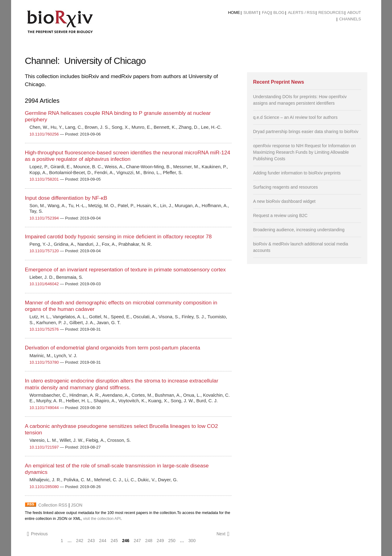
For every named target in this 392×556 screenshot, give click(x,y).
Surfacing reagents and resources (286, 187)
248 (149, 541)
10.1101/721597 (44, 447)
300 (192, 541)
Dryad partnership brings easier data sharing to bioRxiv (306, 132)
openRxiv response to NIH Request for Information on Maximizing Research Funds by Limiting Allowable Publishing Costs (305, 152)
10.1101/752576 (44, 329)
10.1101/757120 (44, 251)
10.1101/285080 (44, 487)
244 (103, 541)
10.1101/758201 (44, 179)
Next (223, 534)
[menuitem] (234, 13)
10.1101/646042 (44, 284)
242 (80, 541)
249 (160, 541)
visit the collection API (102, 519)
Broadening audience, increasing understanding (299, 230)
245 (114, 541)
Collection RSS (53, 505)
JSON (77, 505)
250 (172, 541)
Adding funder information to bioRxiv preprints (297, 173)
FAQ (266, 13)
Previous (37, 534)
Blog (279, 13)
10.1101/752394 (44, 218)
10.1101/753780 (44, 362)
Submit (251, 13)
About (354, 13)
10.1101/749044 (44, 408)
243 (91, 541)
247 (137, 541)
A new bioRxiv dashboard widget (284, 201)
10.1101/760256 (44, 134)
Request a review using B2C (281, 215)
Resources (331, 13)
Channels (350, 19)
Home (234, 13)
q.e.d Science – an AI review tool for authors (295, 117)
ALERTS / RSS (301, 13)
